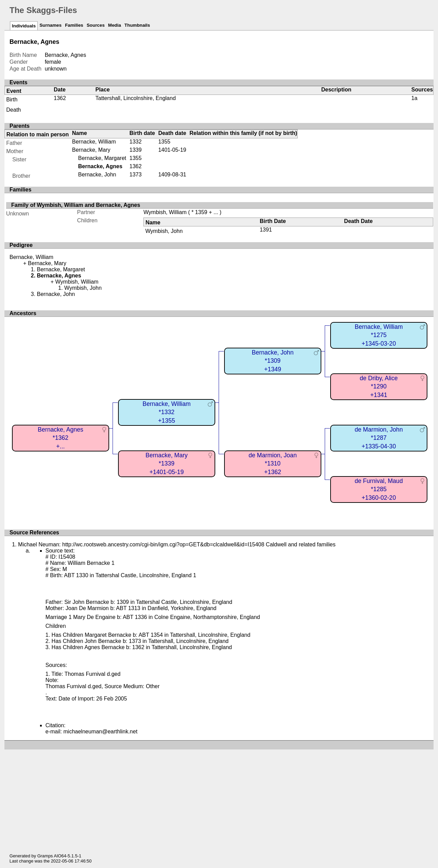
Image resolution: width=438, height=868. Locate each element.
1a (414, 98)
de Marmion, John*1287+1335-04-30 (379, 438)
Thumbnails (137, 25)
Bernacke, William (94, 142)
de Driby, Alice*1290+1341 (379, 387)
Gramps (45, 856)
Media (115, 25)
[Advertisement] (221, 797)
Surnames (50, 25)
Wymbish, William (165, 212)
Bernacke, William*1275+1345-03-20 (379, 335)
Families (74, 25)
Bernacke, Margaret (102, 158)
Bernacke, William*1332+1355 (166, 412)
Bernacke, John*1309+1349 (273, 361)
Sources (96, 25)
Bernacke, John (97, 175)
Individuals (24, 26)
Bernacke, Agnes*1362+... (60, 438)
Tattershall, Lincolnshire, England (136, 98)
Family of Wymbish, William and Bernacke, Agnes (76, 205)
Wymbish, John (164, 231)
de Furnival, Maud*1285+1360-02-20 (379, 489)
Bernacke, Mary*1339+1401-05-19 (166, 464)
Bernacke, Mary (91, 150)
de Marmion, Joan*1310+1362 (273, 464)
